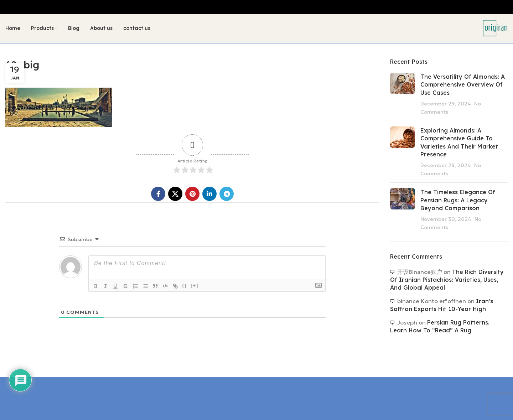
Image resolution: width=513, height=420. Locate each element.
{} (185, 286)
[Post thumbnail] (403, 94)
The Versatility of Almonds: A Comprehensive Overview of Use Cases (463, 85)
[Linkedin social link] (209, 194)
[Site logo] (495, 28)
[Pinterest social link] (192, 194)
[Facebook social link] (158, 194)
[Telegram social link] (227, 194)
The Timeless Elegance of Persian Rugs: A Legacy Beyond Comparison (458, 200)
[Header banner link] (256, 7)
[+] (195, 286)
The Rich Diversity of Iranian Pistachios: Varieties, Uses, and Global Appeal (447, 280)
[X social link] (175, 194)
